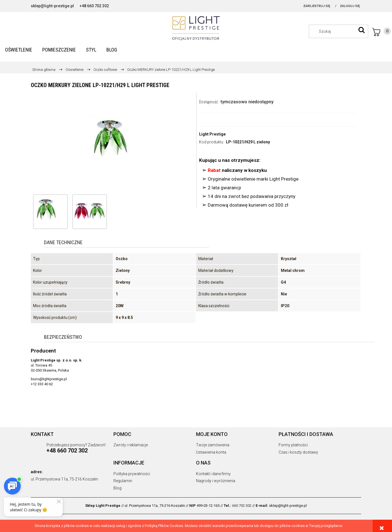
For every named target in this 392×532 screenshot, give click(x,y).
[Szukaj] (361, 30)
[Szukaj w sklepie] (341, 31)
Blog (117, 488)
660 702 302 (242, 506)
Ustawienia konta (211, 452)
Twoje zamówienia (213, 445)
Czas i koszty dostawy (298, 452)
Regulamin (123, 481)
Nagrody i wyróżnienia (216, 481)
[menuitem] (19, 50)
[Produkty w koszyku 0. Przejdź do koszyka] (382, 32)
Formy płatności (293, 445)
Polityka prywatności (132, 474)
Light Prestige (212, 134)
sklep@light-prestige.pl (52, 6)
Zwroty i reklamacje (131, 445)
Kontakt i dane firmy (213, 474)
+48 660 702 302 (94, 6)
